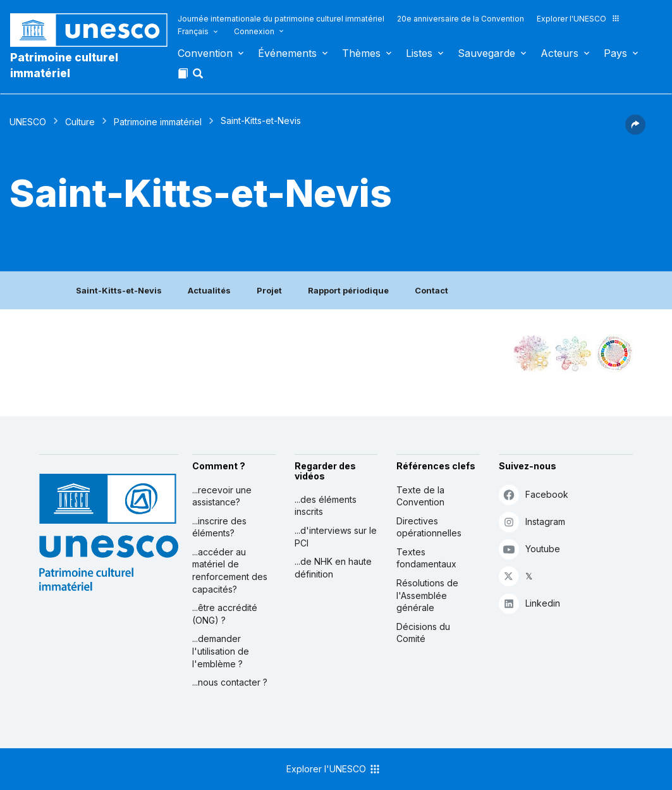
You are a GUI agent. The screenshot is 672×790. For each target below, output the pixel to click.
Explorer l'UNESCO (578, 19)
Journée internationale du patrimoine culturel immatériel (281, 19)
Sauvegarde (486, 53)
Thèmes (361, 53)
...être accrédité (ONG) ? (225, 614)
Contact (431, 290)
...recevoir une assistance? (222, 496)
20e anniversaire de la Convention (461, 19)
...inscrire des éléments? (219, 527)
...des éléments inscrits (326, 506)
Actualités (209, 290)
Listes (419, 53)
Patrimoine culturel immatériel (64, 65)
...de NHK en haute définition (333, 568)
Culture (80, 122)
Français (193, 31)
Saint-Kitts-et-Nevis (119, 290)
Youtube (529, 549)
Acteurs (559, 53)
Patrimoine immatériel (158, 122)
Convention (205, 53)
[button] (199, 77)
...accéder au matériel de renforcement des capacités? (230, 571)
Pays (615, 53)
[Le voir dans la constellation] (532, 354)
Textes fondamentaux (426, 558)
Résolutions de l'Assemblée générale (427, 595)
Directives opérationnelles (429, 527)
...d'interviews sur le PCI (336, 537)
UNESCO (28, 122)
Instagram (532, 522)
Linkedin (529, 603)
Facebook (534, 494)
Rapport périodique (348, 290)
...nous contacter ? (230, 682)
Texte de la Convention (420, 496)
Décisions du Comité (423, 633)
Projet (269, 290)
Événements (287, 53)
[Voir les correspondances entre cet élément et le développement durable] (614, 354)
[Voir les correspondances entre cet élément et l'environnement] (573, 354)
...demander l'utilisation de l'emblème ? (221, 651)
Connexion (254, 31)
